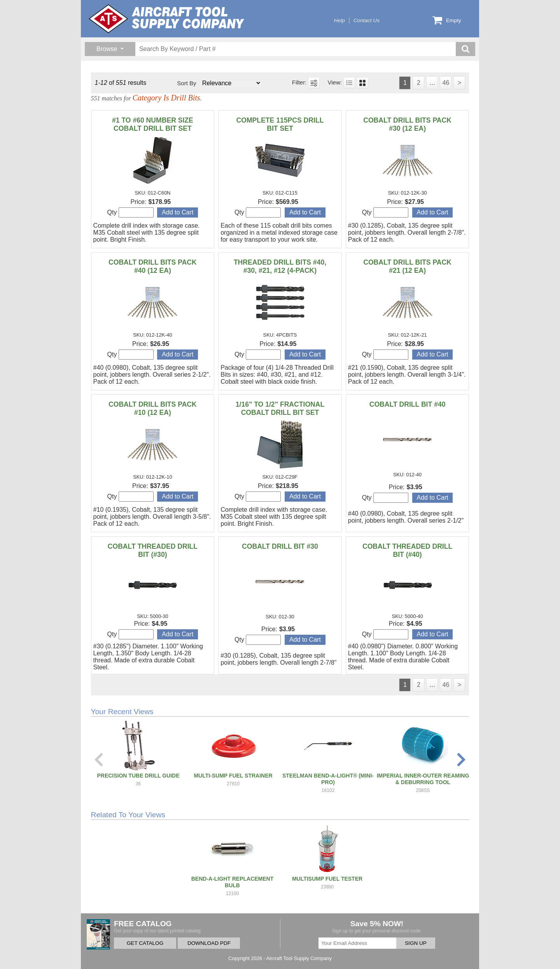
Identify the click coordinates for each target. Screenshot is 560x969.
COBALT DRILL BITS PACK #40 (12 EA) (153, 266)
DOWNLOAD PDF (209, 943)
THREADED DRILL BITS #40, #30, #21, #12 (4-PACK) (280, 266)
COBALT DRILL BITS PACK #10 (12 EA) (153, 408)
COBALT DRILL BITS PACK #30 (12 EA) (407, 124)
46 (446, 83)
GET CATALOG (145, 943)
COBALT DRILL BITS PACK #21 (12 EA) (407, 266)
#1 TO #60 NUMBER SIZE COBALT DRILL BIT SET (153, 124)
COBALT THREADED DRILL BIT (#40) (407, 550)
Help (339, 20)
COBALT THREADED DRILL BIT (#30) (153, 550)
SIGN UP (416, 943)
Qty (130, 212)
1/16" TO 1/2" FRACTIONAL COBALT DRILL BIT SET (280, 408)
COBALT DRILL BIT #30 (280, 546)
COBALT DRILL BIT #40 (408, 404)
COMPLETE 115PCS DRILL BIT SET (280, 124)
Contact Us (367, 20)
